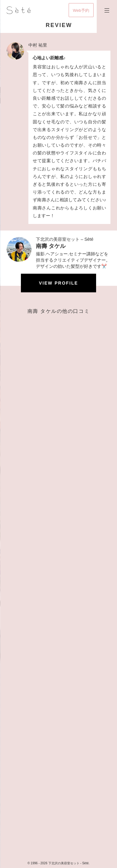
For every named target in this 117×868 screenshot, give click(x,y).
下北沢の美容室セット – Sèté (65, 239)
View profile (59, 283)
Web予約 (81, 10)
